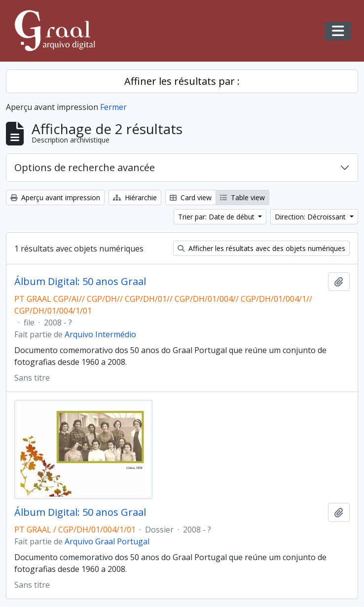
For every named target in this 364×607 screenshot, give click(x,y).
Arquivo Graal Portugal (107, 541)
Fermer (113, 107)
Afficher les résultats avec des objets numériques (261, 248)
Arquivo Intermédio (100, 334)
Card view (191, 197)
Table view (242, 197)
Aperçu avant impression (55, 197)
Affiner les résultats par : (182, 81)
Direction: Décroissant (311, 217)
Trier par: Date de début (217, 217)
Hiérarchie (135, 197)
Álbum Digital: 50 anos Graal (80, 282)
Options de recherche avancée (85, 167)
